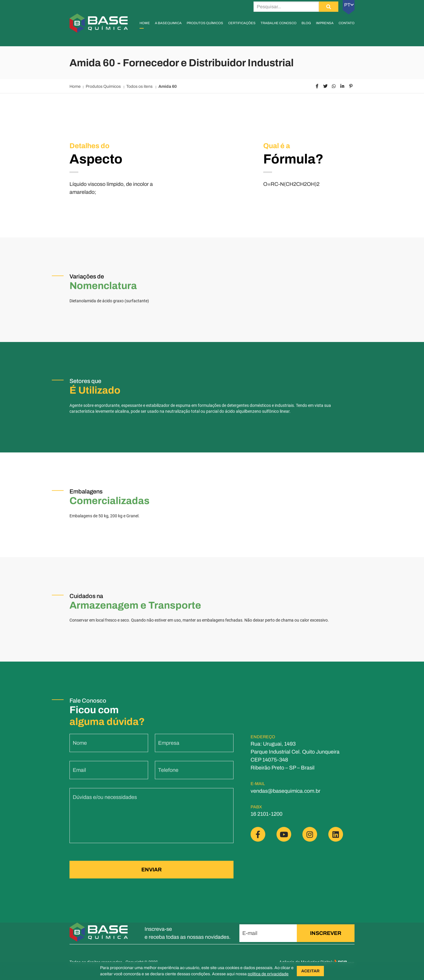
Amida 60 (168, 86)
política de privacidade (268, 974)
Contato (347, 23)
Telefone (168, 774)
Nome (80, 747)
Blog (306, 23)
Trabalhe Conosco (279, 23)
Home (145, 23)
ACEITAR (310, 971)
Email (79, 774)
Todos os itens (140, 86)
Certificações (242, 23)
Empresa (169, 747)
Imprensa (325, 23)
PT (349, 5)
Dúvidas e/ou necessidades (105, 801)
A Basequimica (168, 23)
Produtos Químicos (205, 23)
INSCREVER (326, 933)
